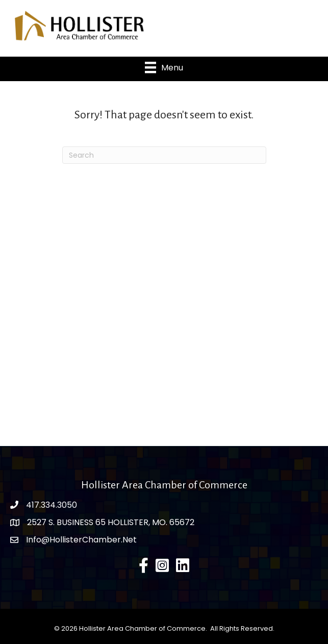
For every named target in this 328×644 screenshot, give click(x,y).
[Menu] (164, 67)
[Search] (164, 155)
